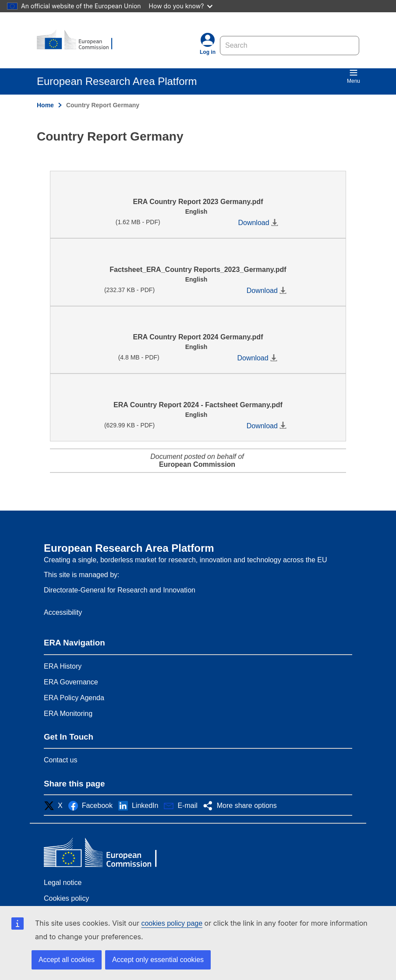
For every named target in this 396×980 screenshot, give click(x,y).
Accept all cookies (67, 960)
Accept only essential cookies (158, 960)
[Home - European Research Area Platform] (79, 40)
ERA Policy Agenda (74, 698)
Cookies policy (66, 898)
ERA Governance (71, 682)
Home (45, 105)
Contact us (60, 760)
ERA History (63, 666)
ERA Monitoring (68, 714)
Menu (354, 76)
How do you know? (181, 6)
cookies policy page (172, 923)
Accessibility (63, 612)
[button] (56, 806)
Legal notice (63, 883)
